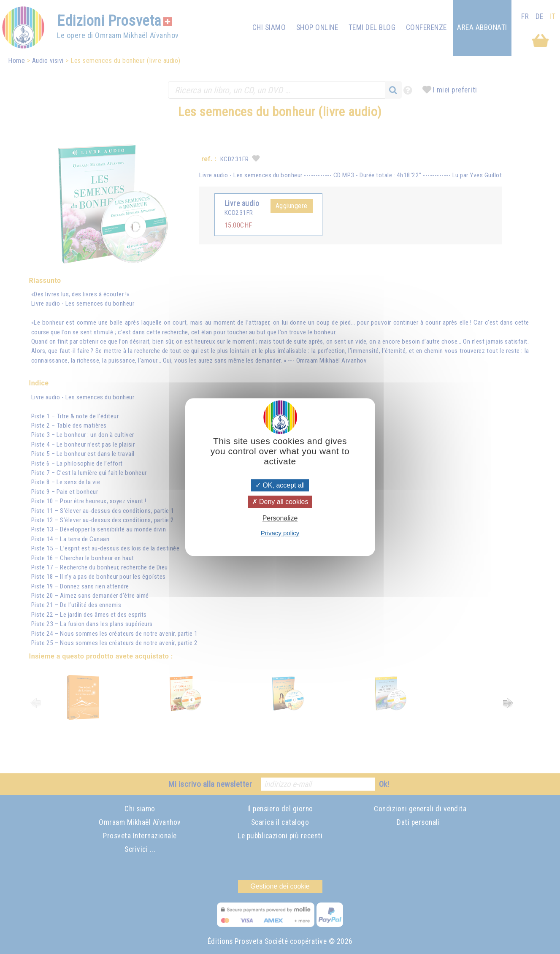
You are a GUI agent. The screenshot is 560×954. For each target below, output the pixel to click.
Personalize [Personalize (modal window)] (280, 519)
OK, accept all (280, 485)
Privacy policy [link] (280, 533)
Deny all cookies (280, 502)
